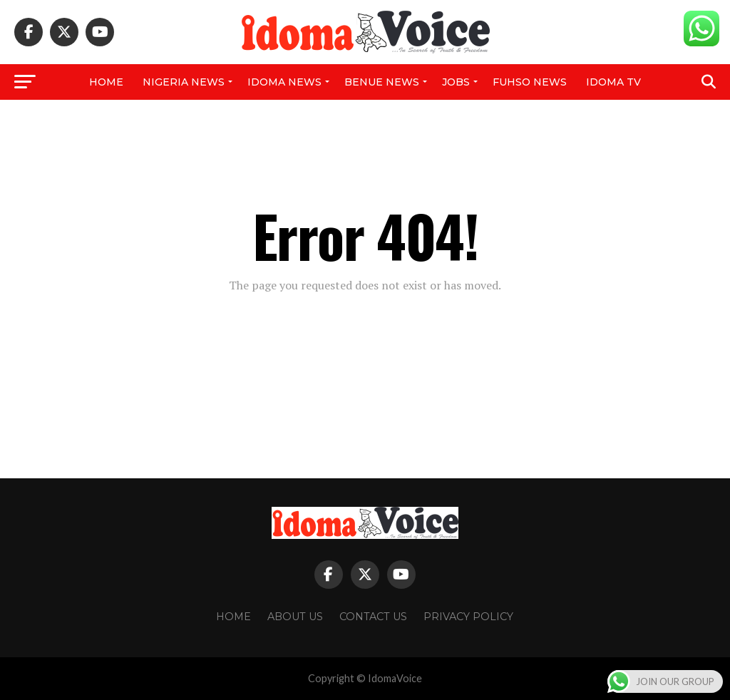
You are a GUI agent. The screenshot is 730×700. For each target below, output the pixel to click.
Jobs (456, 82)
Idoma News (284, 82)
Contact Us (373, 617)
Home (106, 82)
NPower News (365, 119)
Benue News (382, 82)
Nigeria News (184, 82)
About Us (295, 617)
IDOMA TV (613, 82)
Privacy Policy (468, 617)
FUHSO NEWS (530, 82)
